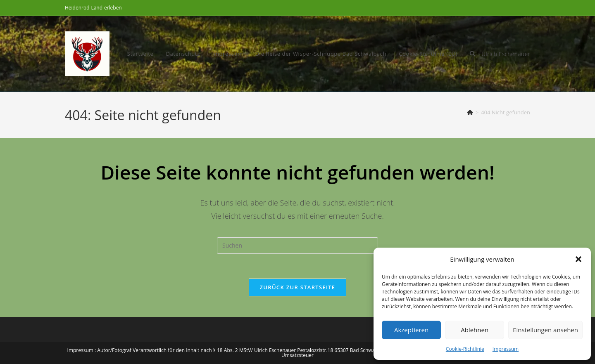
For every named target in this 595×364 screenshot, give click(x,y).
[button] (578, 259)
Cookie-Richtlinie (465, 349)
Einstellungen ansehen (545, 330)
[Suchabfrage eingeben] (297, 246)
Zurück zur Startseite (298, 287)
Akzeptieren (411, 330)
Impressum (506, 349)
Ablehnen (475, 330)
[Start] (470, 112)
